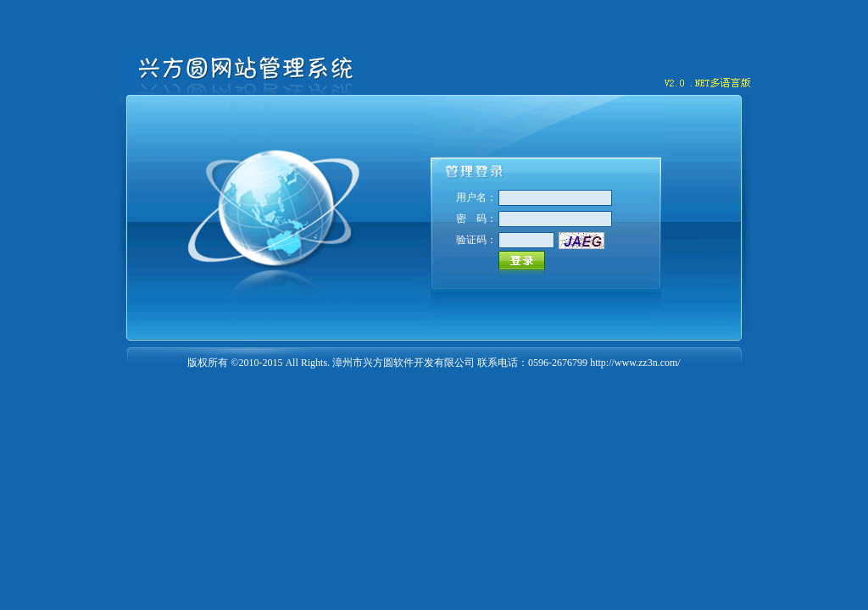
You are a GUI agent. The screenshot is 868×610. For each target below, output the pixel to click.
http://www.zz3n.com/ (635, 363)
